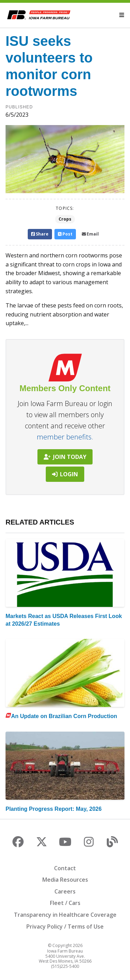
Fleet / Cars (65, 903)
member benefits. (65, 437)
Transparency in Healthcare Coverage (65, 915)
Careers (65, 891)
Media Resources (65, 880)
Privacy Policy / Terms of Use (65, 927)
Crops (65, 219)
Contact (65, 868)
